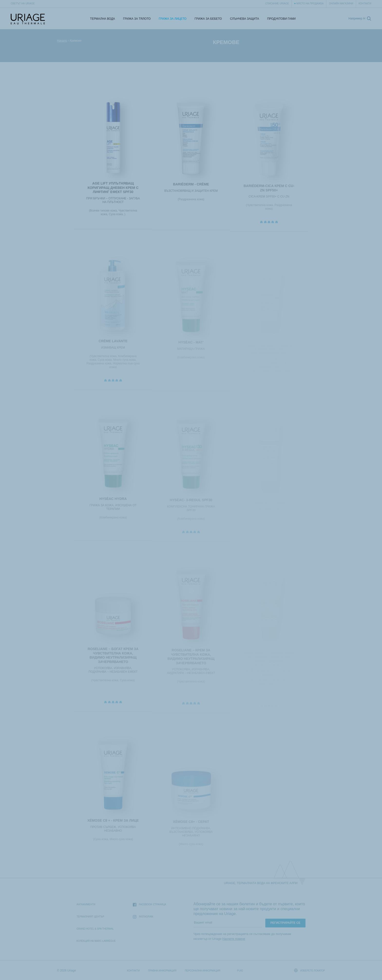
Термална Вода (103, 19)
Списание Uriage (277, 4)
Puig (240, 971)
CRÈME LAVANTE (113, 343)
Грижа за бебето (208, 19)
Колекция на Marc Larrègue (96, 941)
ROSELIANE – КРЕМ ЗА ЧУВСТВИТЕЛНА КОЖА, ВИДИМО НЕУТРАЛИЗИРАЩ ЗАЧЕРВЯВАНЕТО (191, 659)
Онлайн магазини (341, 4)
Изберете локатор (310, 970)
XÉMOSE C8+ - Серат (191, 824)
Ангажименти (86, 904)
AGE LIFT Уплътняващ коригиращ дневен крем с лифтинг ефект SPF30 (113, 188)
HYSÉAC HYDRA (113, 501)
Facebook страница (149, 905)
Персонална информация (203, 971)
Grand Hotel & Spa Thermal (95, 929)
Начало (62, 41)
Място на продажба (310, 4)
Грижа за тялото (137, 19)
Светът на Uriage (23, 4)
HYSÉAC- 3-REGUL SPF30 (191, 502)
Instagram (143, 917)
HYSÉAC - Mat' (191, 345)
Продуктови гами (282, 19)
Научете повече (234, 939)
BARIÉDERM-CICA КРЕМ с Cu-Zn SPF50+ (269, 190)
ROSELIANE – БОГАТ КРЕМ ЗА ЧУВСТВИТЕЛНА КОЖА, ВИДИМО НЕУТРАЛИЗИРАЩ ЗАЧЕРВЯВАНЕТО (113, 657)
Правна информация (162, 971)
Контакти (365, 4)
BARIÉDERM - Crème (191, 186)
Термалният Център (90, 917)
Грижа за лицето (173, 19)
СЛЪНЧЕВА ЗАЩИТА (244, 19)
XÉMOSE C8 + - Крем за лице (113, 823)
